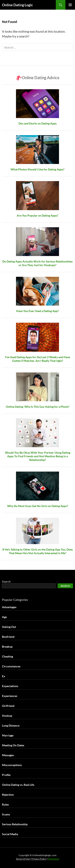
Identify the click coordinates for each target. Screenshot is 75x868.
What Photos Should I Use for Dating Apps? (37, 169)
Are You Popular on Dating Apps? (37, 215)
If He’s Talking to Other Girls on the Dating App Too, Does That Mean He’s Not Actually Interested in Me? (38, 551)
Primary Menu (70, 5)
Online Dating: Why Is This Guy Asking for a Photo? (38, 407)
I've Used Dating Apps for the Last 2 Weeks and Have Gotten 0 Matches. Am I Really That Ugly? (37, 359)
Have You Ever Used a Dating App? (37, 311)
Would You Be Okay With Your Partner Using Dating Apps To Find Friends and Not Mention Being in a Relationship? (38, 456)
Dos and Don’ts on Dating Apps (38, 123)
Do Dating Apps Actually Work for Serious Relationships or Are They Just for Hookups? (37, 263)
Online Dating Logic (17, 5)
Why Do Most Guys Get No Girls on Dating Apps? (38, 506)
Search (6, 581)
